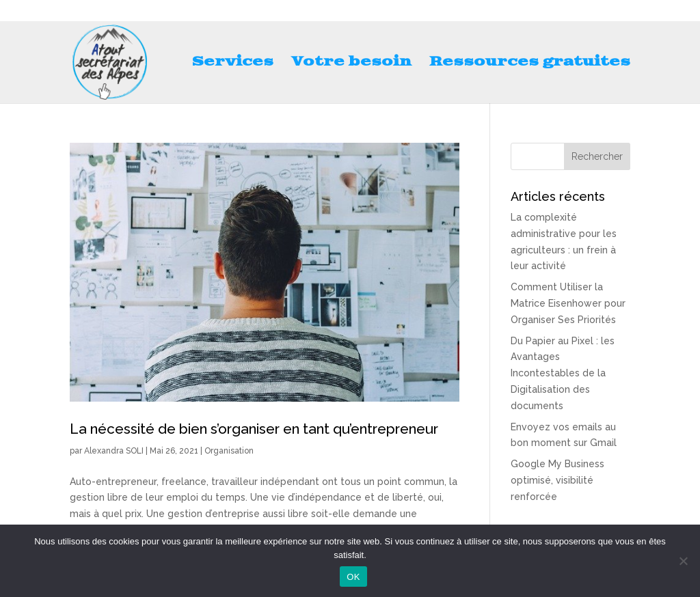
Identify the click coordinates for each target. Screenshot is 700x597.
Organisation (229, 451)
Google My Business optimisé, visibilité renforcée (557, 480)
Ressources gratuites (530, 64)
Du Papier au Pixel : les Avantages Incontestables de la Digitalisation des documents (563, 373)
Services (233, 64)
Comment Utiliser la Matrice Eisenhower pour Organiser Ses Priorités (568, 303)
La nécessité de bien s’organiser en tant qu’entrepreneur (254, 429)
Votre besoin (351, 64)
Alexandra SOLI (114, 451)
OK (353, 577)
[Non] (683, 561)
